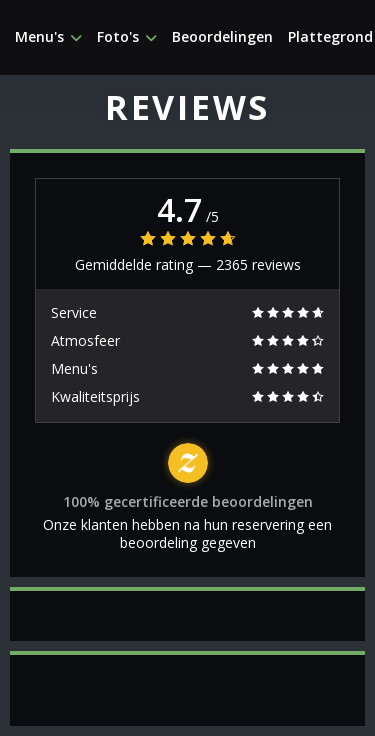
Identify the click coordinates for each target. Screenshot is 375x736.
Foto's (127, 37)
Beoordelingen (222, 37)
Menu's (48, 37)
